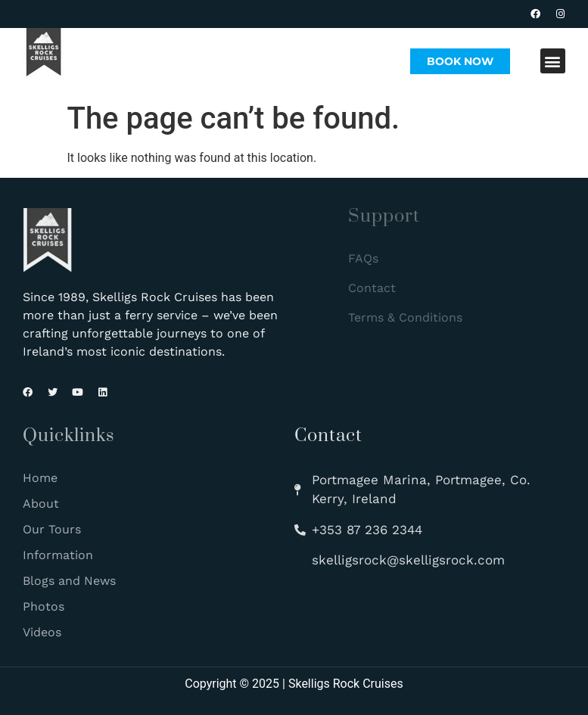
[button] (553, 61)
